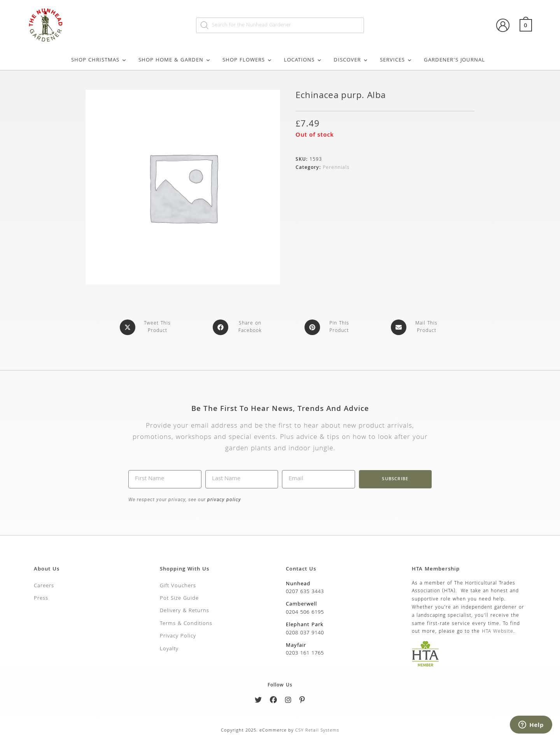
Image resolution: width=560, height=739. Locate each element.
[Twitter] (258, 701)
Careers (44, 586)
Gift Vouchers (178, 586)
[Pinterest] (302, 701)
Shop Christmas (99, 60)
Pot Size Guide (179, 599)
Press (41, 599)
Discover (351, 60)
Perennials (336, 168)
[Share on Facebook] (240, 327)
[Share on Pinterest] (329, 327)
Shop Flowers (247, 60)
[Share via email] (416, 327)
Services (396, 60)
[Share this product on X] (147, 327)
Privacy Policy (178, 636)
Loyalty (169, 649)
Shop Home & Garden (175, 60)
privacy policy (223, 500)
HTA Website (498, 632)
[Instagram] (288, 701)
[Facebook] (274, 701)
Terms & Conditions (186, 624)
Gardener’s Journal (454, 60)
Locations (303, 60)
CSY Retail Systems (317, 731)
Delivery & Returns (185, 611)
